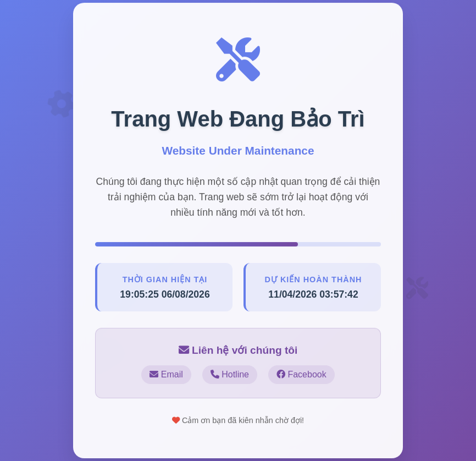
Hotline (230, 375)
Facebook (301, 375)
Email (166, 375)
